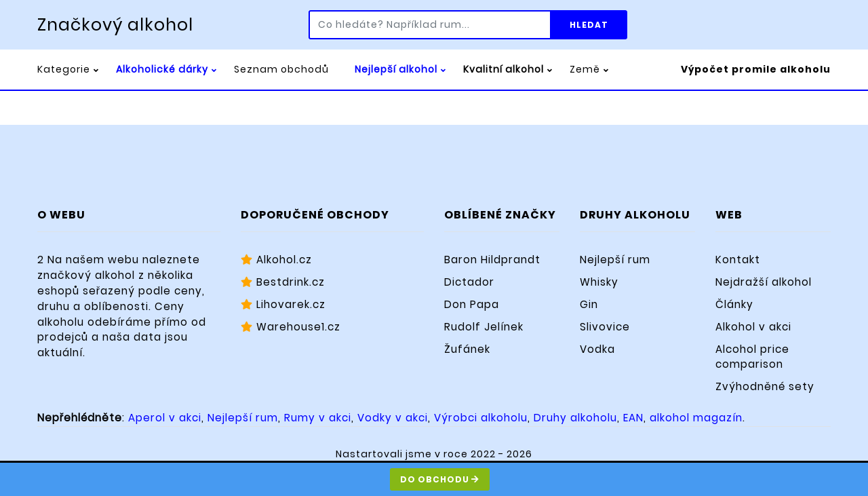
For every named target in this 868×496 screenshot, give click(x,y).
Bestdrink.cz (283, 282)
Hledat (589, 25)
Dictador (469, 282)
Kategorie (64, 69)
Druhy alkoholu (575, 418)
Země (585, 69)
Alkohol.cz (276, 260)
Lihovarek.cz (283, 304)
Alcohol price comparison (752, 357)
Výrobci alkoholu (481, 418)
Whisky (599, 282)
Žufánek (467, 349)
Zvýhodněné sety (765, 386)
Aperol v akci (165, 418)
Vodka (597, 349)
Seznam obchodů (281, 69)
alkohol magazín (696, 418)
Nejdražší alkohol (764, 282)
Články (734, 304)
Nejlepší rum (615, 260)
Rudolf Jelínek (484, 327)
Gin (589, 304)
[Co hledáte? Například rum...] (430, 25)
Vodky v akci (393, 418)
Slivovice (605, 327)
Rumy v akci (318, 418)
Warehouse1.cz (291, 327)
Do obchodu (440, 479)
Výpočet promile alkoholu (756, 69)
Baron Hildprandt (492, 260)
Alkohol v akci (753, 327)
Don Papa (472, 304)
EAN (633, 418)
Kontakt (738, 260)
